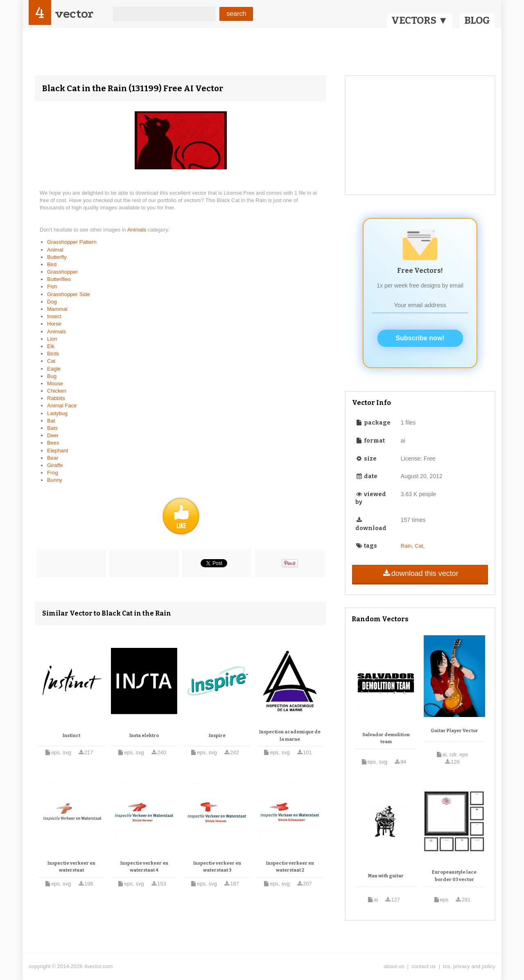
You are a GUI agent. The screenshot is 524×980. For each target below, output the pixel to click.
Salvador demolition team (386, 738)
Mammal (57, 309)
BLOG (477, 20)
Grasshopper (62, 272)
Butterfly (57, 257)
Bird (52, 264)
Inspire (217, 736)
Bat (51, 421)
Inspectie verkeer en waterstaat (71, 867)
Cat (51, 361)
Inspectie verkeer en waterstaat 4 (144, 867)
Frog (53, 473)
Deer (53, 435)
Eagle (54, 369)
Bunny (55, 480)
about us (394, 966)
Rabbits (56, 398)
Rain (406, 546)
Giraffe (55, 465)
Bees (53, 443)
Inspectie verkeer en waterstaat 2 (290, 867)
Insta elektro (144, 736)
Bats (52, 428)
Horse (54, 324)
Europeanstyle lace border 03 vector (454, 876)
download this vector (420, 573)
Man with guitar (386, 876)
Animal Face (62, 406)
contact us (423, 966)
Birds (53, 354)
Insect (54, 316)
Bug (52, 376)
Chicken (57, 391)
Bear (53, 458)
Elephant (58, 451)
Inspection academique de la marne (290, 736)
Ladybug (57, 413)
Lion (52, 339)
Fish (52, 287)
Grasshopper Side (69, 294)
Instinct (71, 736)
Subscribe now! (420, 338)
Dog (52, 302)
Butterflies (59, 279)
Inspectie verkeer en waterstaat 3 (217, 867)
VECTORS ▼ (420, 20)
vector (74, 14)
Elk (51, 346)
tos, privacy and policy (469, 966)
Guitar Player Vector (454, 731)
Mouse (55, 383)
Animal (55, 250)
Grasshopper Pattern (72, 242)
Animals (138, 230)
